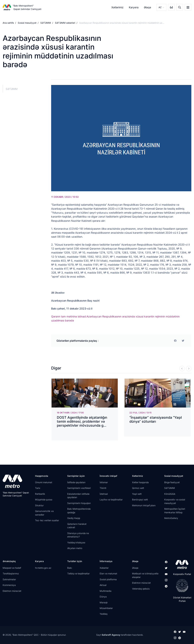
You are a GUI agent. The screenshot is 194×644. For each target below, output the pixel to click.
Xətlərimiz (117, 7)
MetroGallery (171, 518)
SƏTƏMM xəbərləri (65, 23)
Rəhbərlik (40, 494)
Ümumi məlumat (44, 482)
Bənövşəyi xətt (140, 500)
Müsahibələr (106, 608)
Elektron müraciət (12, 591)
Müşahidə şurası (44, 500)
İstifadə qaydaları (76, 482)
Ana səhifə (8, 23)
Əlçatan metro (75, 548)
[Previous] (182, 369)
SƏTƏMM (46, 23)
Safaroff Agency (111, 635)
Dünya (103, 597)
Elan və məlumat (108, 574)
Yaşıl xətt (137, 494)
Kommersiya (9, 585)
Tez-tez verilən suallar (47, 520)
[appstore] (181, 564)
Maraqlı (104, 602)
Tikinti (103, 488)
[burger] (188, 7)
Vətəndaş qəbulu (141, 589)
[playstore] (181, 586)
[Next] (189, 369)
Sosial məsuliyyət (27, 23)
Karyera (134, 7)
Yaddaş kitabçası (76, 542)
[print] (183, 341)
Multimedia (106, 591)
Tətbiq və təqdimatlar (78, 574)
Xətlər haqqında (140, 482)
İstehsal (104, 494)
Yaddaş (104, 614)
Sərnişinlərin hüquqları (79, 503)
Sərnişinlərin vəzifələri (79, 488)
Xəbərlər (104, 568)
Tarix (38, 488)
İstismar (104, 482)
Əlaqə (148, 7)
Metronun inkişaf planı (144, 505)
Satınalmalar (9, 579)
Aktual (103, 585)
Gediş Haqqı (74, 518)
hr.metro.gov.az (43, 568)
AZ (160, 7)
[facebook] (175, 341)
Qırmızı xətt (138, 488)
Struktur (39, 505)
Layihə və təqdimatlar (111, 500)
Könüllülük (170, 494)
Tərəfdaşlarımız (11, 574)
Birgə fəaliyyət (172, 482)
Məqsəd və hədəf (12, 568)
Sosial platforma (108, 579)
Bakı (70, 568)
